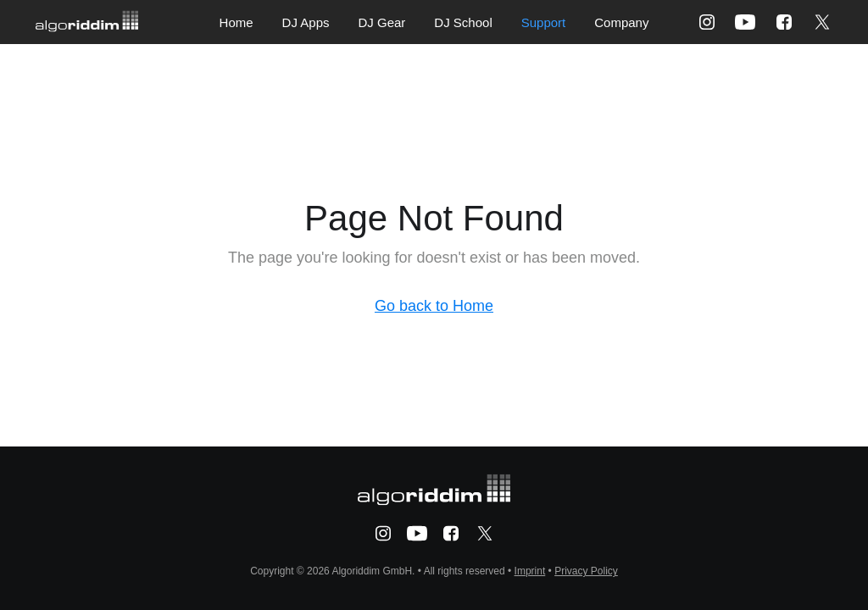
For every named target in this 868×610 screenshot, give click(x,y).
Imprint (530, 571)
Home (236, 22)
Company (621, 22)
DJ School (463, 22)
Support (544, 22)
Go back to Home (434, 306)
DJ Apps (306, 22)
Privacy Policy (586, 571)
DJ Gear (381, 22)
